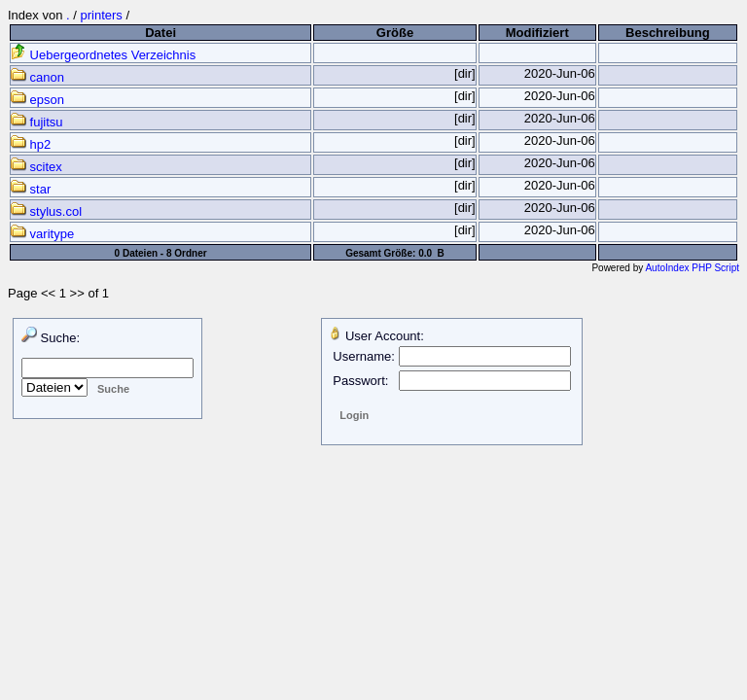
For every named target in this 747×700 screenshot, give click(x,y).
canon (37, 77)
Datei (160, 33)
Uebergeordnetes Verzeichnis (103, 55)
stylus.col (46, 211)
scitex (36, 167)
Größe (395, 33)
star (31, 189)
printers (101, 15)
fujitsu (37, 122)
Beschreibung (668, 33)
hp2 (31, 144)
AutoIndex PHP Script (692, 268)
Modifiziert (537, 33)
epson (37, 100)
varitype (42, 234)
